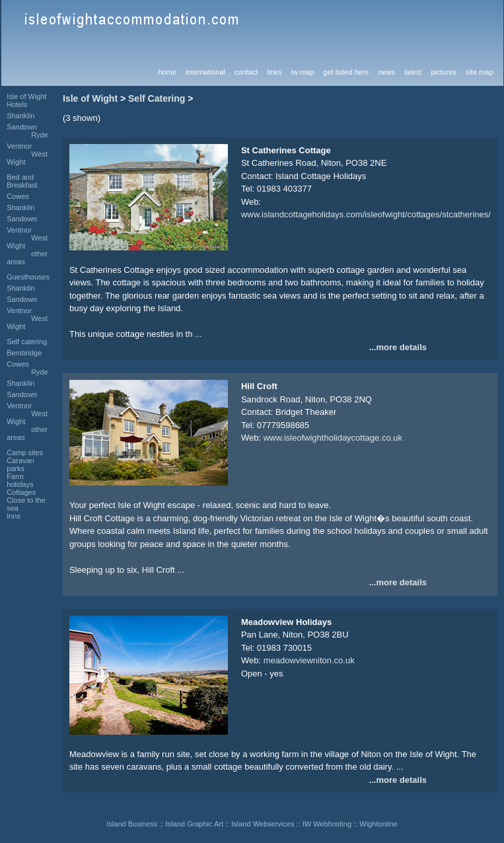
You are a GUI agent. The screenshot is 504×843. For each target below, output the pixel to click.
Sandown (22, 127)
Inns (14, 516)
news (386, 72)
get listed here (346, 72)
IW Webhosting (327, 824)
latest (413, 72)
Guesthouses (28, 277)
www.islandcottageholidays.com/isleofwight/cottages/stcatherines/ (366, 214)
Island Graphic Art (195, 824)
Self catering (27, 342)
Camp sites (25, 453)
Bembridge (24, 353)
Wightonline (378, 824)
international (205, 72)
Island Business (132, 824)
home (168, 72)
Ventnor (19, 146)
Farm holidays (20, 480)
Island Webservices (263, 824)
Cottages (21, 492)
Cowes (18, 196)
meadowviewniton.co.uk (309, 660)
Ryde (40, 135)
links (274, 72)
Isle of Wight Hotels (27, 100)
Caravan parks (20, 464)
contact (246, 72)
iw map (302, 72)
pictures (444, 72)
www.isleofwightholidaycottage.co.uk (333, 438)
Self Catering (157, 98)
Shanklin (20, 116)
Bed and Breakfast (22, 181)
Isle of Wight (90, 98)
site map (480, 72)
